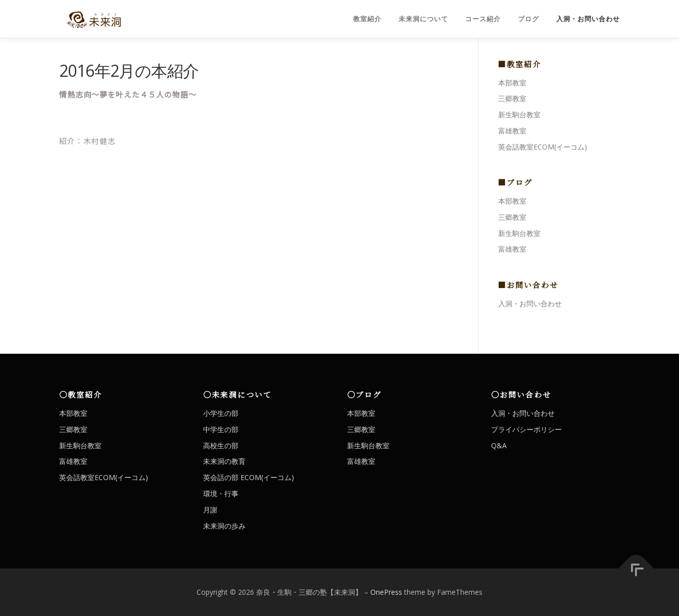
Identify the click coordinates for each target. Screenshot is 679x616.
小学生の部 (221, 413)
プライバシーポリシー (526, 429)
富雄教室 (512, 131)
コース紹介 (483, 19)
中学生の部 (221, 429)
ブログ (528, 19)
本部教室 (512, 83)
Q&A (499, 445)
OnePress (386, 592)
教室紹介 (367, 19)
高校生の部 (221, 445)
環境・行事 (221, 493)
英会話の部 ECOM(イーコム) (249, 477)
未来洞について (423, 19)
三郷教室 (512, 98)
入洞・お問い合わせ (588, 19)
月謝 (210, 510)
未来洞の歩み (224, 526)
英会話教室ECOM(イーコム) (543, 147)
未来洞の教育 (224, 461)
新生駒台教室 (519, 114)
